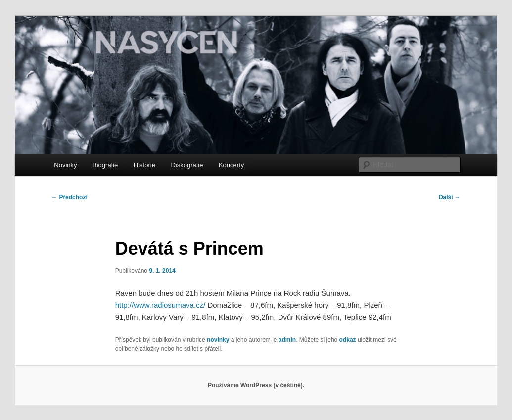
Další (450, 197)
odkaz (348, 340)
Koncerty (231, 165)
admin (287, 340)
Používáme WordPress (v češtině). (256, 385)
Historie (144, 165)
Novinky (65, 165)
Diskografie (187, 165)
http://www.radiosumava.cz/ (161, 305)
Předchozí (70, 197)
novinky (218, 340)
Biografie (105, 165)
